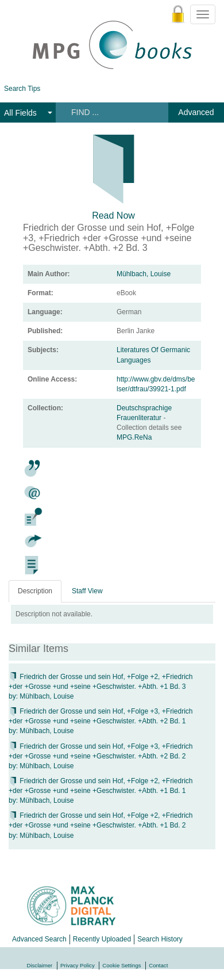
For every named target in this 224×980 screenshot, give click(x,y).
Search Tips (22, 89)
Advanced (196, 112)
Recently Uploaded (102, 939)
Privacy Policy (78, 965)
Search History (160, 939)
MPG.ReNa (134, 437)
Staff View (87, 591)
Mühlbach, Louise (144, 274)
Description (35, 591)
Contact (158, 965)
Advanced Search (39, 939)
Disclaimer (40, 965)
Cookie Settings (121, 965)
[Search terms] (111, 112)
